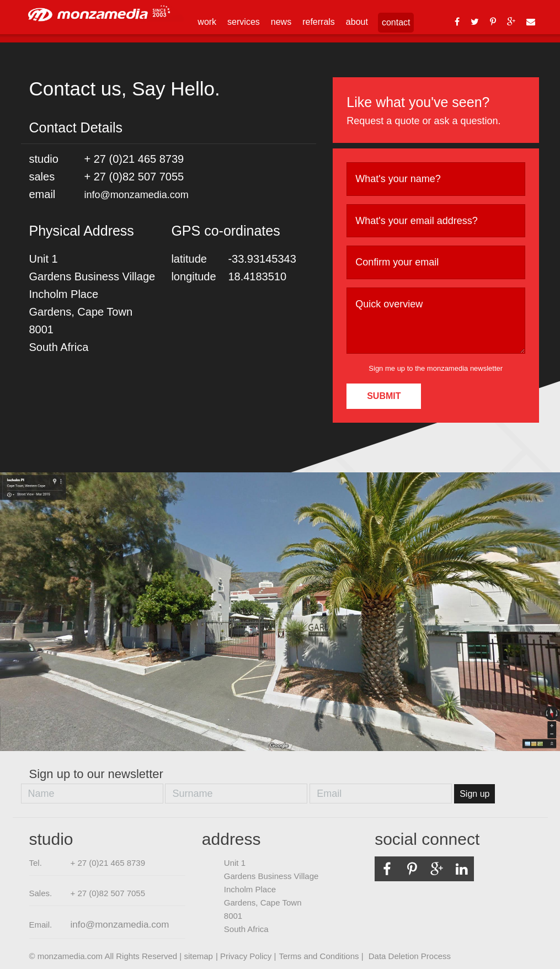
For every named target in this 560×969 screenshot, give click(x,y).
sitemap (198, 956)
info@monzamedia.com (137, 195)
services (244, 22)
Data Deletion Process (410, 956)
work (207, 22)
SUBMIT (384, 396)
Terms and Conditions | (322, 956)
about (357, 22)
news (281, 22)
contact (396, 22)
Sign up (474, 794)
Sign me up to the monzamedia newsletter (436, 368)
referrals (319, 22)
